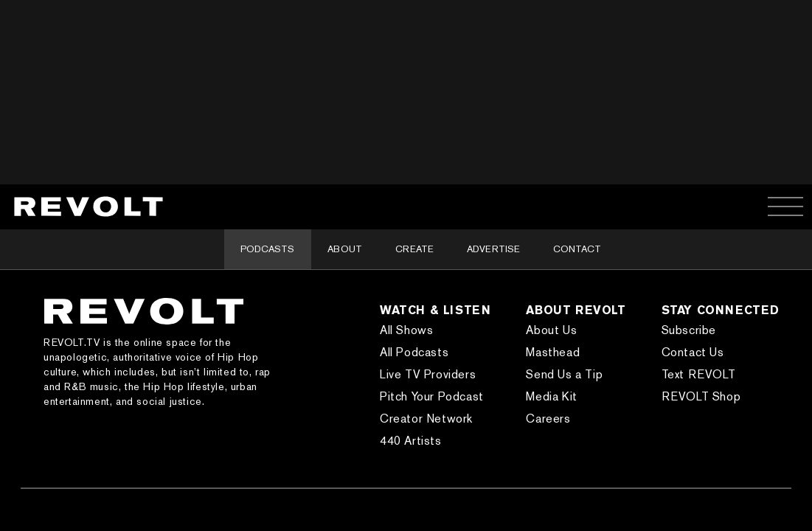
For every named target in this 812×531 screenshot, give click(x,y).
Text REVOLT (699, 374)
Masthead (553, 352)
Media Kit (551, 396)
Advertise (493, 249)
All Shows (406, 330)
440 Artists (411, 441)
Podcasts (267, 249)
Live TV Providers (428, 374)
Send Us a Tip (564, 374)
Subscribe (689, 330)
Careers (548, 419)
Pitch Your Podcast (432, 396)
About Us (551, 330)
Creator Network (426, 419)
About (345, 249)
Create (414, 249)
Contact (577, 249)
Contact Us (693, 352)
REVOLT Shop (701, 396)
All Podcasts (414, 352)
